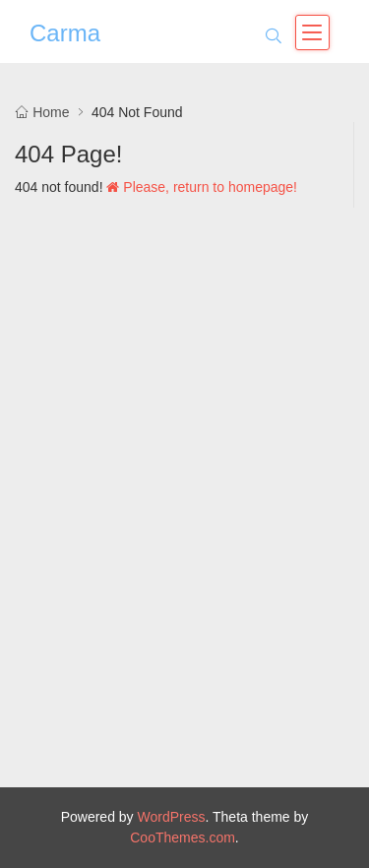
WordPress (172, 817)
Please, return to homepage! (202, 187)
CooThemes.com (183, 837)
